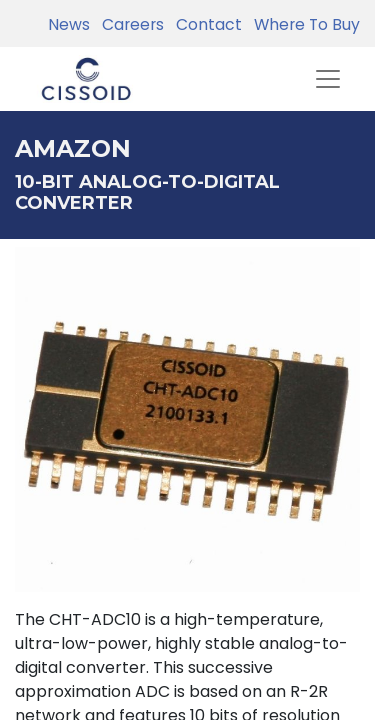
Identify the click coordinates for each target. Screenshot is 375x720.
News (69, 24)
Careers (129, 24)
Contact (205, 24)
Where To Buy (303, 24)
